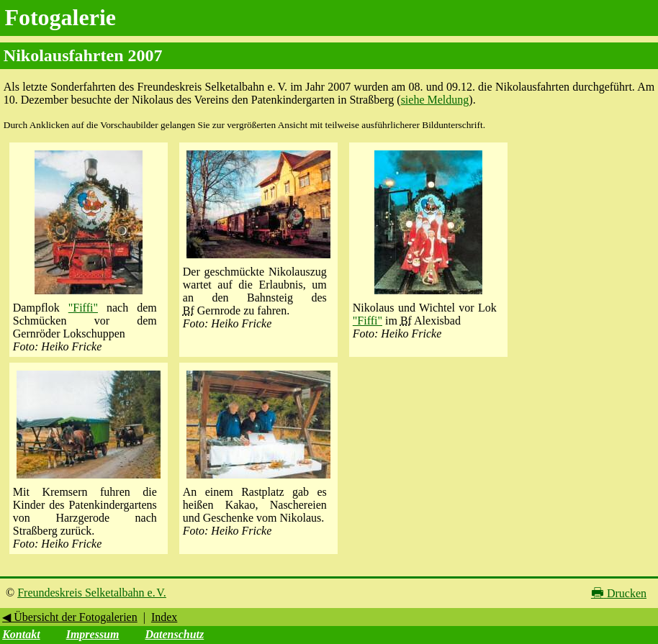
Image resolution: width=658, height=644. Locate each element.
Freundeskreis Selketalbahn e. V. (92, 593)
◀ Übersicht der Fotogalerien (70, 617)
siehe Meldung (435, 100)
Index (164, 617)
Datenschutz (174, 634)
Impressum (93, 634)
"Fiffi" (83, 308)
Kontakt (21, 634)
